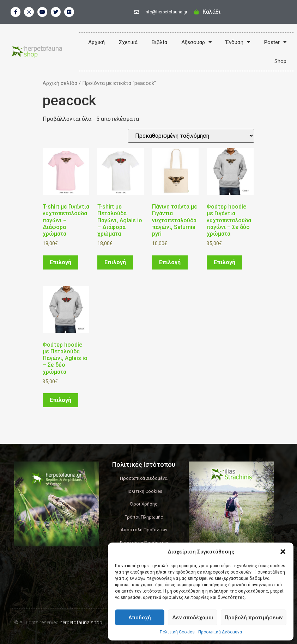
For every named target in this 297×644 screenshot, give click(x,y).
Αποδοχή (140, 618)
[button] (283, 552)
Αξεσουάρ (196, 42)
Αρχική (96, 42)
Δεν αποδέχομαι (193, 618)
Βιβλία (159, 42)
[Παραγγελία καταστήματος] (191, 136)
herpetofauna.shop (81, 623)
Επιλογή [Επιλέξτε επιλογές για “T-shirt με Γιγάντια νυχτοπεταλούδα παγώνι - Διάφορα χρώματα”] (60, 262)
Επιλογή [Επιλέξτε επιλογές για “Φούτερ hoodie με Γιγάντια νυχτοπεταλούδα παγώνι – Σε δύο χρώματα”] (225, 262)
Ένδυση (238, 42)
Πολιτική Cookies (177, 632)
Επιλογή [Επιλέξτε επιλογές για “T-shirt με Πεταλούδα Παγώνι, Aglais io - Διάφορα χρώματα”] (115, 262)
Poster (275, 42)
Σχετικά (128, 42)
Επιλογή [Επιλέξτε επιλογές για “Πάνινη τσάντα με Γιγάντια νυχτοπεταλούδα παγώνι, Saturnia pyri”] (170, 262)
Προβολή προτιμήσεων (254, 618)
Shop (280, 61)
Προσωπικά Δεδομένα (220, 632)
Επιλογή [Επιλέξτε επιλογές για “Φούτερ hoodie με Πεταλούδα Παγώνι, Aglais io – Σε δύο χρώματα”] (60, 400)
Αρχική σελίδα (60, 83)
